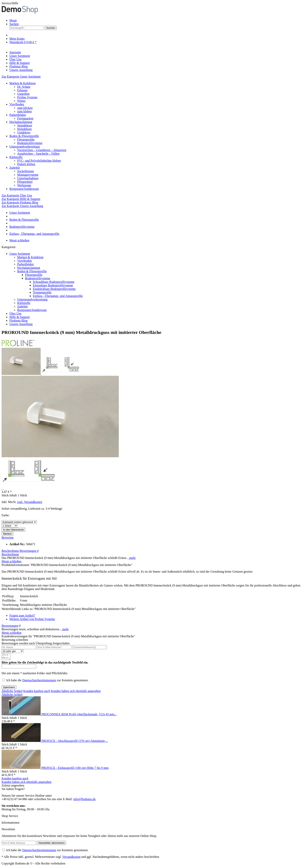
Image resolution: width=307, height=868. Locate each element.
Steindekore (25, 125)
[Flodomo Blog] (18, 66)
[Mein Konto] (17, 39)
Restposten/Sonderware (24, 189)
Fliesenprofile (26, 139)
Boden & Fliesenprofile (24, 136)
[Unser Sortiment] (20, 56)
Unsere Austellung (21, 324)
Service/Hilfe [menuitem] (10, 3)
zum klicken (25, 108)
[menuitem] (157, 21)
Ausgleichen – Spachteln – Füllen (38, 154)
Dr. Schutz (24, 87)
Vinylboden (17, 104)
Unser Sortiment (20, 254)
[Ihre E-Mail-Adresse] (54, 647)
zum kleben (24, 111)
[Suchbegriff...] (27, 28)
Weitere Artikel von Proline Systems (32, 619)
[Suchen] (51, 28)
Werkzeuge (24, 185)
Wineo (21, 101)
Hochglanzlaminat (21, 122)
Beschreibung (10, 551)
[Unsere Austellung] (21, 70)
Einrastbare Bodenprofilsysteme (53, 285)
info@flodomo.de (84, 800)
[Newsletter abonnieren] (51, 844)
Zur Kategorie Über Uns (17, 195)
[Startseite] (15, 52)
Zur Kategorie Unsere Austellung (22, 206)
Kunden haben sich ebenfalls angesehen (76, 692)
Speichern (9, 688)
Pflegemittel (25, 182)
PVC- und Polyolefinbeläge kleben (39, 161)
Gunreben (23, 94)
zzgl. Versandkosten (30, 502)
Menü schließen (19, 240)
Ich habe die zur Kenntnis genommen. (47, 681)
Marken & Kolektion (22, 83)
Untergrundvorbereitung (25, 147)
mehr (132, 558)
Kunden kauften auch (37, 692)
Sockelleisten (26, 171)
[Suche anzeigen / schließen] (14, 24)
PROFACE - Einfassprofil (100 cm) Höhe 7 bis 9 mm (75, 769)
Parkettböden (18, 115)
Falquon (22, 90)
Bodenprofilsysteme (30, 143)
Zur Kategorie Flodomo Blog (20, 202)
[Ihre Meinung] (6, 657)
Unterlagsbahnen (28, 178)
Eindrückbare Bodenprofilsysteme (54, 289)
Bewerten (8, 538)
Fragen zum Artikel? (22, 616)
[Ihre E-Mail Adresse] (19, 844)
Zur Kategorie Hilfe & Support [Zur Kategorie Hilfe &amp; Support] (21, 199)
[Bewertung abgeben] (13, 651)
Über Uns (15, 313)
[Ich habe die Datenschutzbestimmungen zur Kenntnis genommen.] (4, 681)
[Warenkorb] (23, 42)
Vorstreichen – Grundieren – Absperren (42, 150)
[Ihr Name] (19, 647)
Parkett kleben (26, 164)
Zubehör (15, 168)
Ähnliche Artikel (12, 692)
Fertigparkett (25, 118)
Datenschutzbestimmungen (39, 681)
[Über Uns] (15, 59)
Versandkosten (71, 858)
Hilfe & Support (20, 317)
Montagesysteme (28, 175)
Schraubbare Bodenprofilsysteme (54, 282)
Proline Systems (27, 97)
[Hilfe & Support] (20, 63)
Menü (13, 20)
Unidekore (24, 132)
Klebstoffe (16, 157)
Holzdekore (25, 129)
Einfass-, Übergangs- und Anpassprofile (58, 296)
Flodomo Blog (18, 321)
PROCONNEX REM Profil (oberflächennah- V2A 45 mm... (79, 715)
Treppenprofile (42, 292)
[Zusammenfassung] (90, 647)
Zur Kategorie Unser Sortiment (21, 77)
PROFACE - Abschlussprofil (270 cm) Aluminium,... (75, 742)
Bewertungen (29, 551)
